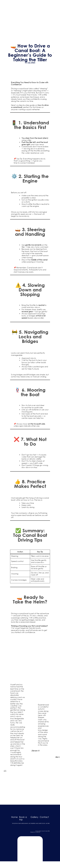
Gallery (34, 817)
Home (14, 817)
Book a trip (23, 818)
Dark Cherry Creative (45, 832)
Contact (44, 817)
